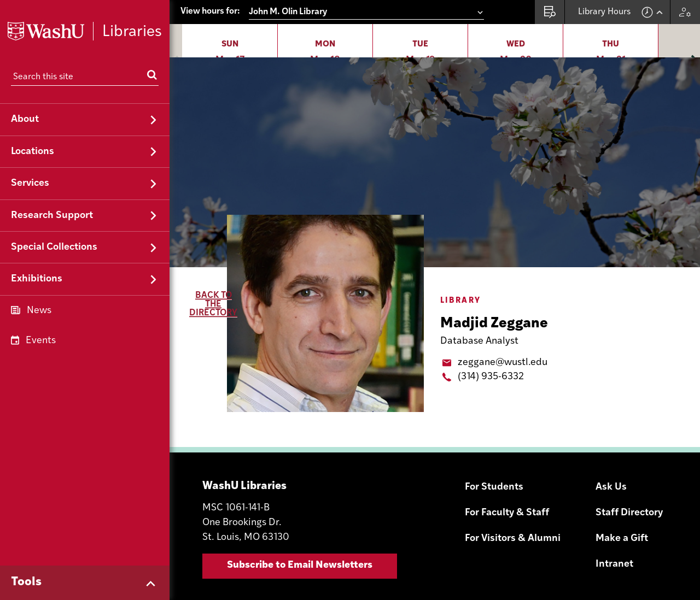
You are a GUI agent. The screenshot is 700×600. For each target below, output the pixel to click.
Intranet (614, 506)
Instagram (603, 564)
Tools (26, 582)
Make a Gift (622, 481)
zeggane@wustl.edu (503, 305)
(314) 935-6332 (491, 319)
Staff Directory (629, 455)
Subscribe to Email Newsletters (300, 507)
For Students (494, 429)
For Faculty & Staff (507, 455)
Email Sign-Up (574, 564)
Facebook (631, 564)
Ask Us (611, 429)
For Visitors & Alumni (513, 481)
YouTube (660, 564)
